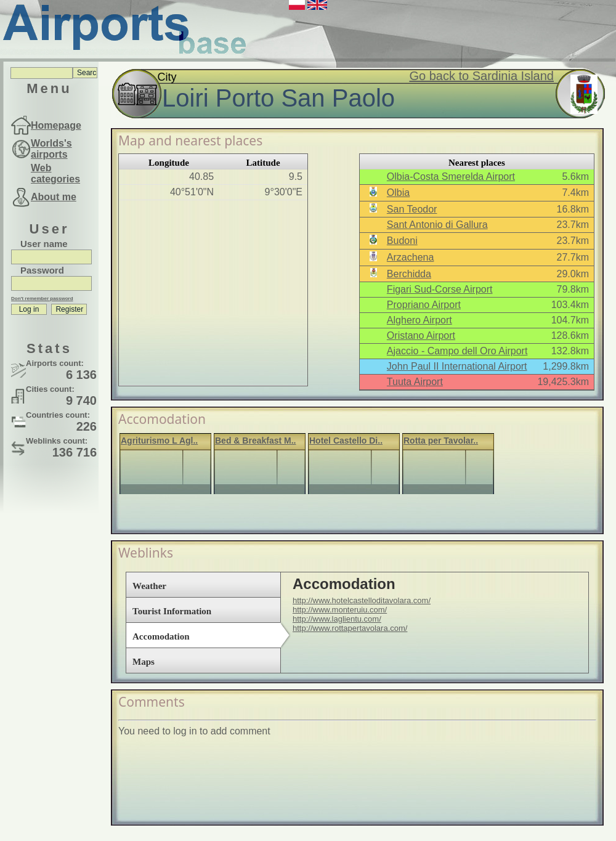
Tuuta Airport (415, 382)
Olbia (398, 193)
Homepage (56, 125)
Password (42, 270)
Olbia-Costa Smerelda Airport (451, 177)
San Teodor (412, 209)
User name (44, 244)
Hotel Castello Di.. (346, 441)
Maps (144, 662)
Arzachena (411, 257)
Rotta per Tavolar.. (441, 441)
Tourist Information (172, 611)
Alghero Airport (419, 320)
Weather (149, 586)
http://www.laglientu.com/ (337, 619)
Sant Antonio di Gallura (437, 225)
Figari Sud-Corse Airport (440, 289)
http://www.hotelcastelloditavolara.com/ (362, 600)
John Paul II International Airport (457, 366)
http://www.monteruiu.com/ (340, 610)
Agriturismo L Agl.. (159, 441)
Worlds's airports (51, 149)
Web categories (55, 173)
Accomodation (161, 636)
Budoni (402, 241)
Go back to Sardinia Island (481, 76)
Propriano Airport (424, 305)
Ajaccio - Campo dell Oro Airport (457, 351)
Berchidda (409, 274)
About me (54, 197)
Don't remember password (42, 299)
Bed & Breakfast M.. (255, 441)
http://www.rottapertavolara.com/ (350, 628)
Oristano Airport (421, 335)
